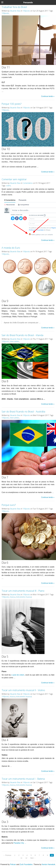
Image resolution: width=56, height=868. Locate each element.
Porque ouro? (9, 505)
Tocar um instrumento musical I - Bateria (23, 779)
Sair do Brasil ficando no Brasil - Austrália (23, 411)
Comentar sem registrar (14, 179)
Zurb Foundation (26, 864)
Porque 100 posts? (12, 104)
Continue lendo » (48, 96)
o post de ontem (18, 675)
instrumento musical (24, 597)
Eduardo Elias (15, 11)
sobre (8, 186)
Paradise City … (20, 843)
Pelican (13, 864)
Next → (33, 858)
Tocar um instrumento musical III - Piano (23, 591)
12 (26, 858)
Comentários (28, 183)
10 (52, 855)
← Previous (7, 855)
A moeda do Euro (11, 248)
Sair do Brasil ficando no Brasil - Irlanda (22, 335)
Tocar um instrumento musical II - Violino (23, 690)
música (12, 597)
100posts (26, 11)
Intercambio (14, 341)
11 (21, 858)
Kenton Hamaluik (48, 864)
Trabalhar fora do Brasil (14, 7)
